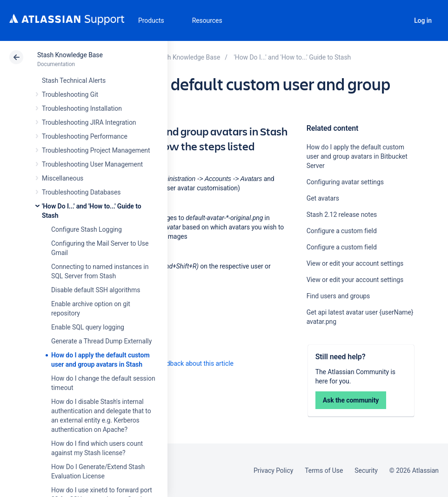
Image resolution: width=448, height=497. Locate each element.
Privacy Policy (273, 470)
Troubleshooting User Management (92, 164)
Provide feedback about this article (184, 363)
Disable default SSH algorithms (96, 290)
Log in (423, 20)
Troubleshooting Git (70, 94)
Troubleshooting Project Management (96, 150)
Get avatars (323, 198)
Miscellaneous (63, 178)
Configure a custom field (342, 231)
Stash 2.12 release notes (342, 215)
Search (397, 20)
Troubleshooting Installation (82, 108)
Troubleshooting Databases (81, 192)
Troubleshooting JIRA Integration (89, 122)
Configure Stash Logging (87, 229)
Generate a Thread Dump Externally (101, 341)
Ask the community (351, 400)
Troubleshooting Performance (85, 136)
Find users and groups (338, 296)
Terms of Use (324, 470)
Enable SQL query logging (88, 327)
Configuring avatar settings (345, 182)
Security (366, 470)
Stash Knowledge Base (70, 55)
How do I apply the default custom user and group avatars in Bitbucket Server (357, 156)
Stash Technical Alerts (74, 81)
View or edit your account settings (355, 263)
